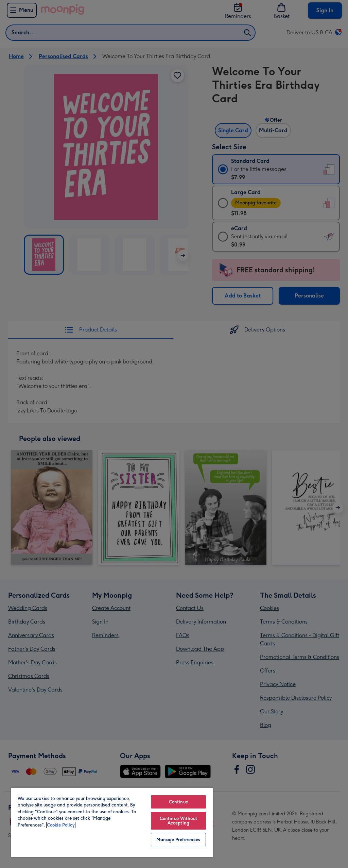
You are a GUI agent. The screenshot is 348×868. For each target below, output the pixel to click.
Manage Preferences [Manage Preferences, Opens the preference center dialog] (178, 840)
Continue (178, 802)
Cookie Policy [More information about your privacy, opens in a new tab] (61, 825)
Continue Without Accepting (178, 821)
